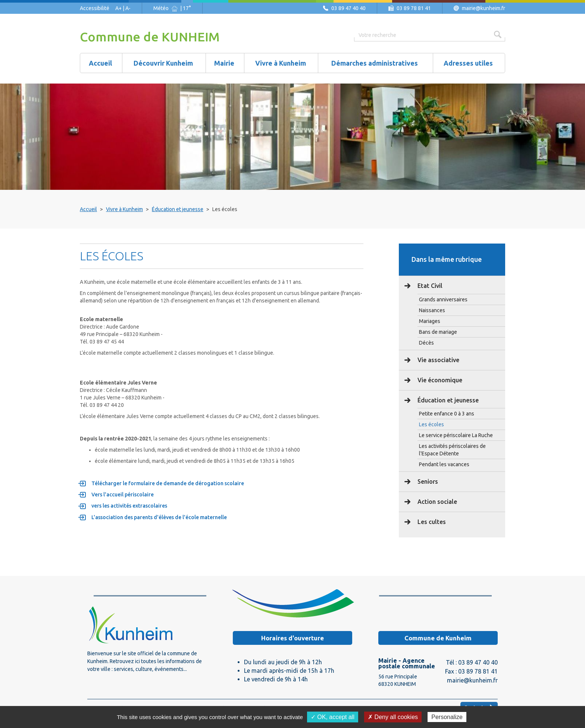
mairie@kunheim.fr (484, 8)
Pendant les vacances (444, 464)
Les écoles (431, 424)
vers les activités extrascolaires (129, 506)
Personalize (447, 717)
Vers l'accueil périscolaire (123, 495)
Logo (130, 625)
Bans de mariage (438, 332)
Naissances (432, 310)
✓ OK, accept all (333, 717)
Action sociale (437, 502)
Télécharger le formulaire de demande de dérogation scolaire (168, 483)
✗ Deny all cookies (393, 717)
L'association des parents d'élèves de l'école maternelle (159, 517)
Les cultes (431, 522)
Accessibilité (95, 8)
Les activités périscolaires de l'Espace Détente (452, 450)
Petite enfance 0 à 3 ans (447, 414)
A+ (118, 8)
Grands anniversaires (443, 299)
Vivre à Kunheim (124, 209)
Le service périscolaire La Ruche (456, 435)
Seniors (427, 481)
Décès (426, 343)
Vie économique (439, 380)
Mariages (430, 321)
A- (128, 8)
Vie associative (438, 360)
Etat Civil (429, 286)
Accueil (88, 209)
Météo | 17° (172, 8)
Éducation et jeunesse (178, 209)
